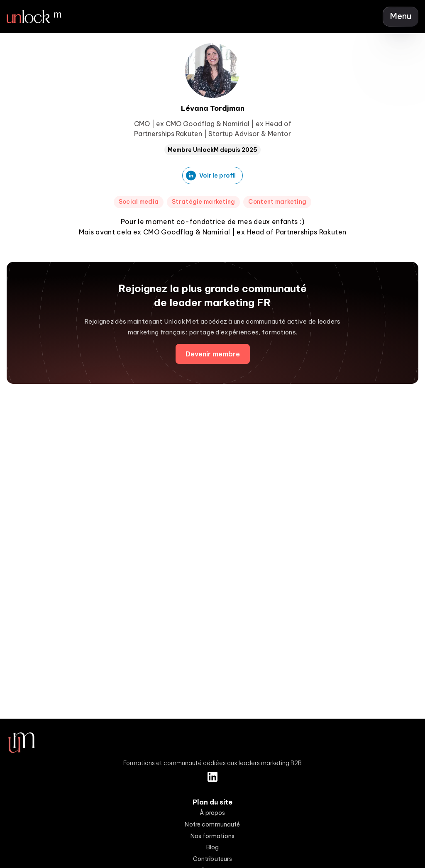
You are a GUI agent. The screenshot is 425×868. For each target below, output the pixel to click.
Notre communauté (212, 824)
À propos (212, 813)
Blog (213, 847)
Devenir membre (213, 354)
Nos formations (212, 836)
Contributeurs (213, 859)
